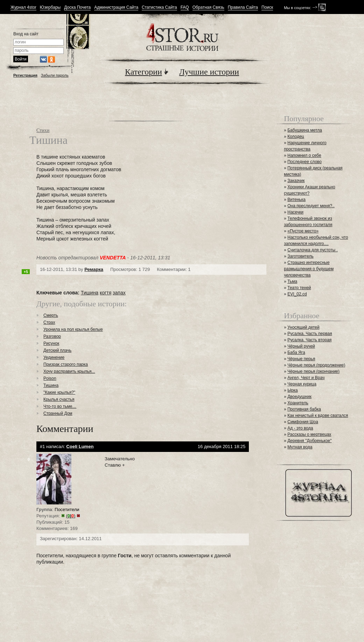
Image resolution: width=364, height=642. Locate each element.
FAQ (185, 8)
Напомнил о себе (304, 155)
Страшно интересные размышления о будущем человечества (309, 269)
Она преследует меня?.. (311, 206)
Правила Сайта (243, 8)
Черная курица (302, 384)
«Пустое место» (303, 231)
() (71, 516)
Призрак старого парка (66, 364)
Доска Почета (77, 8)
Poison (50, 378)
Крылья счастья (59, 399)
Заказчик (296, 181)
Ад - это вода (300, 428)
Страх (49, 322)
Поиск (267, 8)
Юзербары (50, 8)
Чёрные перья (301, 359)
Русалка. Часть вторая (309, 340)
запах (119, 293)
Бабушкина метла (305, 130)
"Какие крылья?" (59, 392)
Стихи (43, 130)
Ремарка (94, 269)
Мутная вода (300, 447)
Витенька (296, 200)
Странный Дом (58, 413)
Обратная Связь (208, 8)
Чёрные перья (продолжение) (316, 365)
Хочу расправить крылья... (69, 371)
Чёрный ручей (301, 346)
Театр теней (299, 288)
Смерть (51, 315)
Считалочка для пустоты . (313, 250)
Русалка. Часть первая (310, 334)
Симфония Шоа (303, 422)
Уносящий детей (303, 327)
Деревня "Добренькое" (309, 441)
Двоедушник (299, 397)
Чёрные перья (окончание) (313, 371)
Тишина (90, 293)
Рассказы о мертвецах (309, 434)
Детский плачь (57, 350)
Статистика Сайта (159, 8)
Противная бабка (304, 409)
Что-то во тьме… (60, 406)
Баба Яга (296, 353)
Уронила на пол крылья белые (73, 329)
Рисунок (51, 343)
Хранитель (298, 403)
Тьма (292, 281)
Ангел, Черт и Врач (306, 378)
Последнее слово (304, 162)
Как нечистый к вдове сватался (318, 416)
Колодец (296, 137)
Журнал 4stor (23, 8)
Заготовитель (300, 256)
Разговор (52, 336)
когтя (106, 293)
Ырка (292, 390)
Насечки (295, 212)
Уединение (54, 357)
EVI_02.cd (297, 294)
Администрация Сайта (116, 8)
